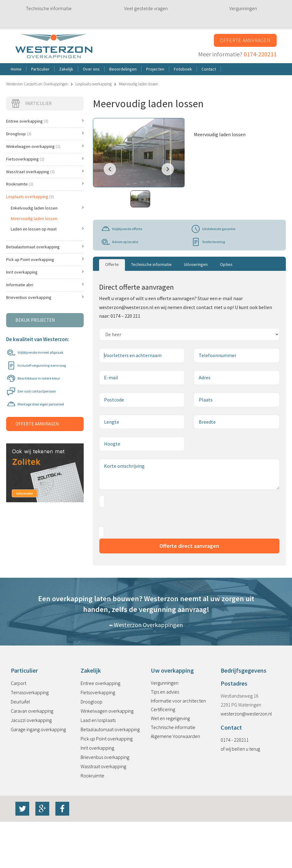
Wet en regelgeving (170, 718)
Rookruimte (45, 184)
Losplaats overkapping (94, 84)
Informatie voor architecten (178, 701)
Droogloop (45, 134)
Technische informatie (49, 8)
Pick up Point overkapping (45, 259)
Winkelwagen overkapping (45, 146)
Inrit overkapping (45, 272)
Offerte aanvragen (245, 40)
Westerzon (54, 46)
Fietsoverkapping (45, 159)
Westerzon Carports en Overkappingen (37, 84)
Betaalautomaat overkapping (45, 247)
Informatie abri (45, 285)
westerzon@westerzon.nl (246, 714)
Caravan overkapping (32, 711)
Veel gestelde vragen (146, 8)
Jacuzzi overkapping (31, 720)
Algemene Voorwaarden (175, 736)
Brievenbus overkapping (45, 297)
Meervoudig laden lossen (34, 218)
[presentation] (146, 517)
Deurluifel (20, 702)
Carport (18, 683)
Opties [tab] (226, 264)
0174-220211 (260, 54)
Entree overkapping (45, 121)
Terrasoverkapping (30, 692)
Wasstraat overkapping (45, 172)
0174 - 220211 (235, 740)
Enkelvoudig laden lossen (47, 208)
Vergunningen (243, 8)
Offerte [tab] (112, 264)
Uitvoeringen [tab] (196, 264)
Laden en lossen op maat (47, 229)
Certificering (163, 709)
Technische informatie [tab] (151, 264)
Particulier (31, 104)
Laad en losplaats (98, 720)
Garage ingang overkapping (38, 729)
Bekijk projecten (35, 320)
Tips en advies (165, 692)
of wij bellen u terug (240, 749)
